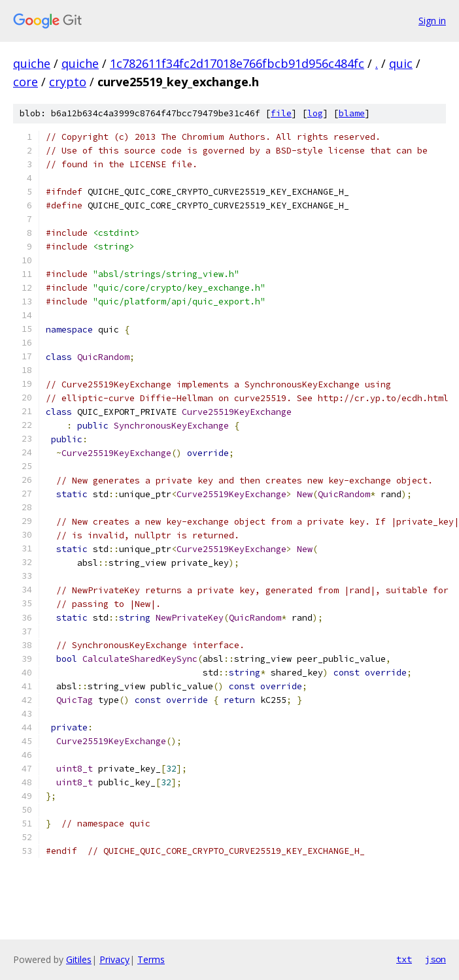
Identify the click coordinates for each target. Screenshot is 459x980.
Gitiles (79, 959)
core (25, 82)
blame (352, 113)
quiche (32, 63)
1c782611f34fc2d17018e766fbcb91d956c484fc (237, 63)
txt (404, 959)
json (435, 959)
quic (401, 63)
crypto (68, 82)
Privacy (114, 959)
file (281, 113)
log (315, 113)
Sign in (432, 21)
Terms (151, 959)
